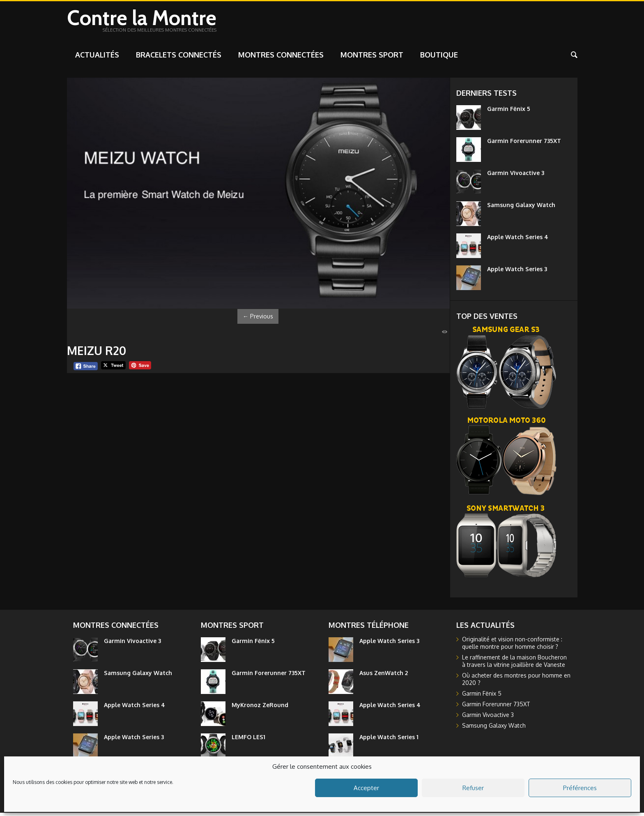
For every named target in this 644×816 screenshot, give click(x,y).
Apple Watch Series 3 (517, 272)
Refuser (473, 788)
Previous (258, 319)
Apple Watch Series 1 (389, 740)
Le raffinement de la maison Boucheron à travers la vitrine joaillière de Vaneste (514, 664)
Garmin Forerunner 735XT (524, 144)
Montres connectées (281, 58)
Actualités (97, 58)
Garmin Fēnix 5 (509, 112)
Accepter (366, 788)
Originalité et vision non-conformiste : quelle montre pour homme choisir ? (512, 646)
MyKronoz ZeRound (260, 708)
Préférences (580, 788)
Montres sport (372, 58)
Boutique (439, 58)
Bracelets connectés (179, 58)
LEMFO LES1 (248, 740)
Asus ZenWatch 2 (384, 676)
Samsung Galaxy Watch (521, 208)
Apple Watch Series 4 (518, 240)
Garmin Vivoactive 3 (516, 176)
